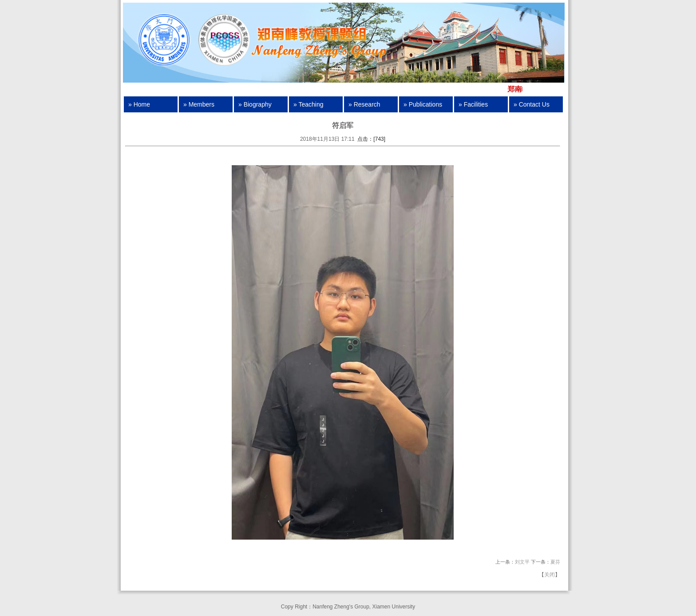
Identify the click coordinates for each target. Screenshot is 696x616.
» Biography (255, 104)
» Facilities (473, 104)
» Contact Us (532, 104)
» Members (199, 104)
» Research (364, 104)
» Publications (423, 104)
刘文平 (522, 562)
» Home (139, 104)
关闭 (550, 575)
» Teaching (308, 104)
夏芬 (555, 562)
